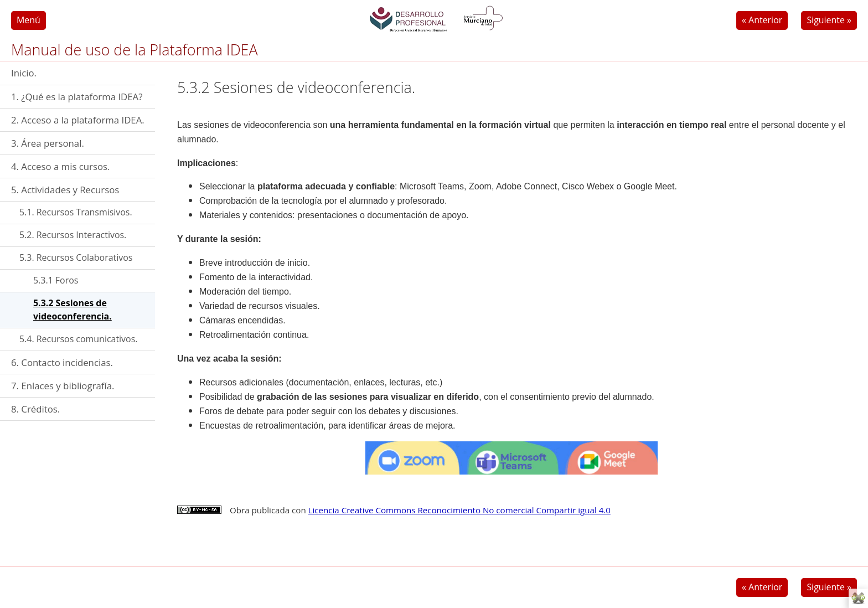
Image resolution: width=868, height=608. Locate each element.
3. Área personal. (48, 143)
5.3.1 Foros (56, 280)
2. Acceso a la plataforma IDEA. (78, 120)
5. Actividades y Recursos (65, 190)
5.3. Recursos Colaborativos (76, 257)
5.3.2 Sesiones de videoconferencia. (73, 310)
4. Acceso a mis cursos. (60, 166)
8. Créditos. (35, 409)
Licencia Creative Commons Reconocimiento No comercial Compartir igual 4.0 (459, 510)
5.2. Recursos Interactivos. (73, 235)
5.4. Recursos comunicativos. (78, 339)
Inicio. (24, 73)
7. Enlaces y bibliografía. (63, 386)
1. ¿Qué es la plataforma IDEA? (77, 97)
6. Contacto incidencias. (62, 362)
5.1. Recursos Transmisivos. (76, 212)
